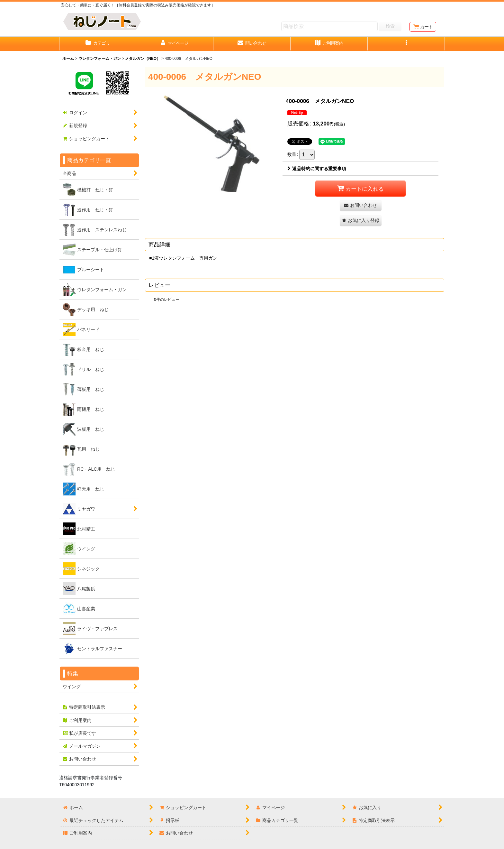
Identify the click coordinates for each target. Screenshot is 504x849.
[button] (406, 44)
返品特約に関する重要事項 (317, 169)
